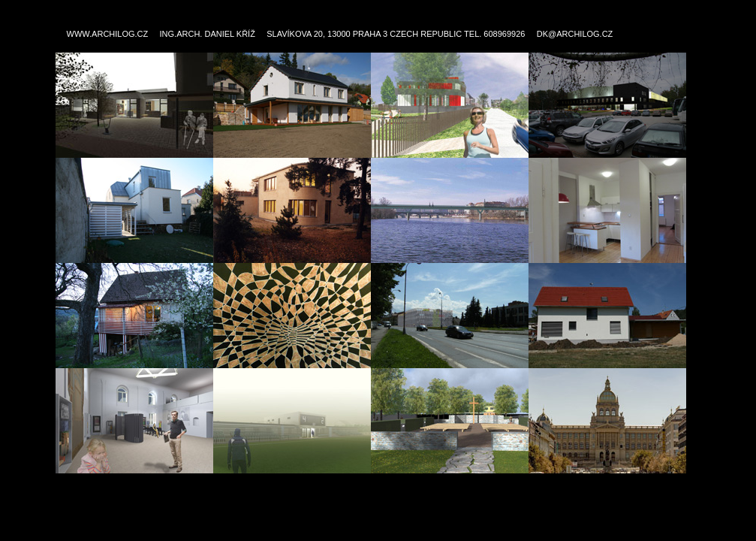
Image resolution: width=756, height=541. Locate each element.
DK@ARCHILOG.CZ (575, 34)
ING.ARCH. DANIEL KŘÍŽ (208, 34)
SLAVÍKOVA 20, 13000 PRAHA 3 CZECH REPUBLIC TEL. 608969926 (396, 34)
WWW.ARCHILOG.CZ (108, 34)
